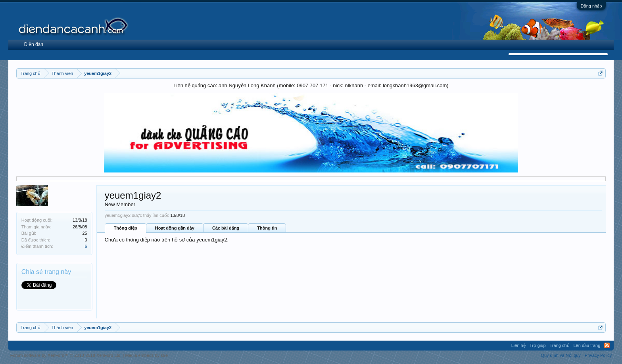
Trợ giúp (538, 345)
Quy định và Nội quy (561, 355)
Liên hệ (518, 345)
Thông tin (267, 228)
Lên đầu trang (587, 345)
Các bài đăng (226, 228)
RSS (607, 345)
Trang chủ (560, 345)
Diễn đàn (34, 44)
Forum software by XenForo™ (66, 355)
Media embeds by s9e (146, 355)
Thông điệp (126, 228)
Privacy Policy (598, 355)
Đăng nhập (591, 6)
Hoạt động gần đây (175, 228)
